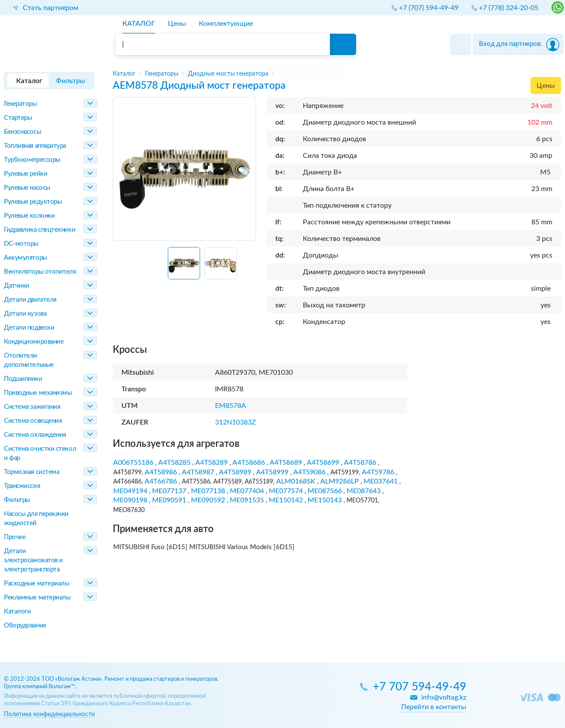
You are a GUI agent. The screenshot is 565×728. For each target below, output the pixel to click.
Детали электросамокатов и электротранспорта (33, 560)
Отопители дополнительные (29, 360)
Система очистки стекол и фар (40, 453)
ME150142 (286, 500)
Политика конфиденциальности (49, 714)
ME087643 (364, 491)
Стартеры (18, 118)
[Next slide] (245, 267)
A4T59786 (378, 472)
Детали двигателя (30, 300)
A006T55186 (133, 463)
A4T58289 (211, 463)
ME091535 (247, 500)
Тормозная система (31, 472)
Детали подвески (29, 328)
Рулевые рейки (26, 174)
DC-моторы (21, 244)
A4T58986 (161, 472)
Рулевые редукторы (33, 202)
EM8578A (231, 406)
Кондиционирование (34, 342)
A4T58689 (286, 463)
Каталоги (17, 611)
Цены (546, 86)
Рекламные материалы (37, 597)
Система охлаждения (35, 435)
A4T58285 (174, 463)
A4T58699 (323, 463)
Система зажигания (32, 407)
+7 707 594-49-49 (419, 687)
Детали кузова (25, 314)
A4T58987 (198, 472)
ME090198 (130, 500)
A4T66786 (161, 481)
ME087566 (325, 491)
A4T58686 (249, 463)
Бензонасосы (23, 132)
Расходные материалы (36, 583)
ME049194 (130, 491)
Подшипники (23, 379)
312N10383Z (236, 422)
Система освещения (33, 421)
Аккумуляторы (26, 258)
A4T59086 (309, 472)
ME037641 (381, 481)
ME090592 (208, 500)
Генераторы (21, 104)
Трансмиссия (22, 486)
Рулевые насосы (27, 188)
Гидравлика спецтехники (40, 230)
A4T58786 (360, 463)
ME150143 (325, 500)
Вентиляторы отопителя (40, 272)
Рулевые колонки (29, 216)
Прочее (15, 537)
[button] (184, 263)
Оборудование (25, 625)
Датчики (17, 286)
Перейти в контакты (434, 707)
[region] (337, 74)
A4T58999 (272, 472)
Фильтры (17, 500)
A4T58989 (235, 472)
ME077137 (169, 491)
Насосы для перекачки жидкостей (36, 519)
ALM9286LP (340, 481)
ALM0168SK (296, 481)
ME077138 (208, 491)
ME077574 (286, 491)
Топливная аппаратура (35, 146)
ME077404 (247, 491)
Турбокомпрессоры (32, 160)
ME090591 (169, 500)
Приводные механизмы (38, 393)
